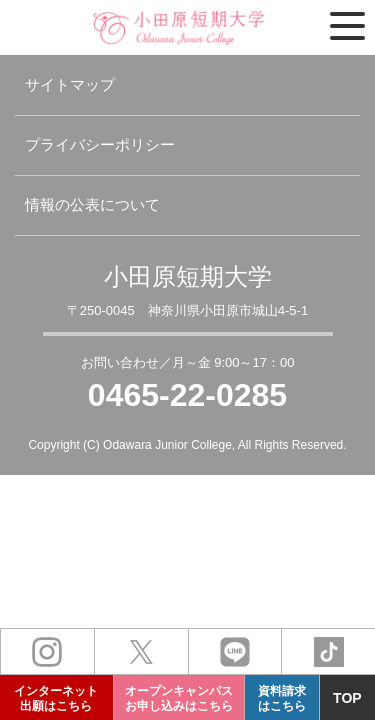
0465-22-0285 (187, 395)
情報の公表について (92, 204)
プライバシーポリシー (100, 144)
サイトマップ (70, 84)
